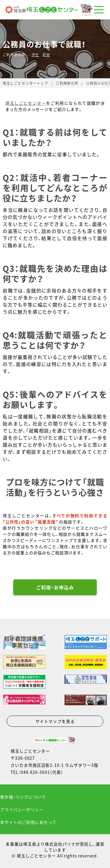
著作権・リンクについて (23, 797)
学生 (35, 55)
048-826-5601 (35, 772)
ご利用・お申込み (55, 587)
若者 (46, 55)
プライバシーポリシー (22, 809)
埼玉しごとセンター (26, 103)
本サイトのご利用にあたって (28, 822)
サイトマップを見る (55, 721)
